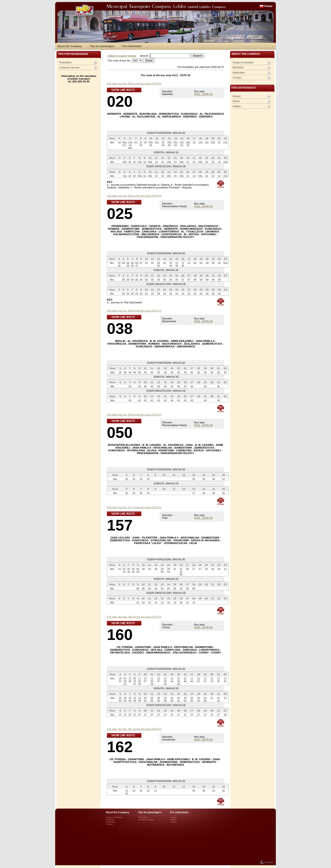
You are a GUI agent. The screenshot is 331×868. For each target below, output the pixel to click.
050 (120, 432)
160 (120, 635)
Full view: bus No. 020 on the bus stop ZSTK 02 (134, 84)
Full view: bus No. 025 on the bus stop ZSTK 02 (134, 196)
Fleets (236, 101)
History (237, 96)
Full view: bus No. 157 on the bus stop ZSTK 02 (134, 507)
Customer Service (69, 67)
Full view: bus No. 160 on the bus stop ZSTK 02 (134, 617)
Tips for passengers (103, 46)
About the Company (70, 46)
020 (120, 101)
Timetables (65, 62)
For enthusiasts (133, 46)
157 (120, 525)
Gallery (237, 106)
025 (120, 214)
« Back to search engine (122, 56)
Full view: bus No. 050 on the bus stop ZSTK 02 (134, 415)
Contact (237, 78)
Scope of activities (243, 62)
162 (120, 747)
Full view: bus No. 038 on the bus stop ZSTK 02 (134, 311)
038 (120, 328)
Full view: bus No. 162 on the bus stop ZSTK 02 (134, 729)
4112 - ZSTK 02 (203, 94)
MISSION (238, 67)
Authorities (239, 73)
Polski (268, 6)
